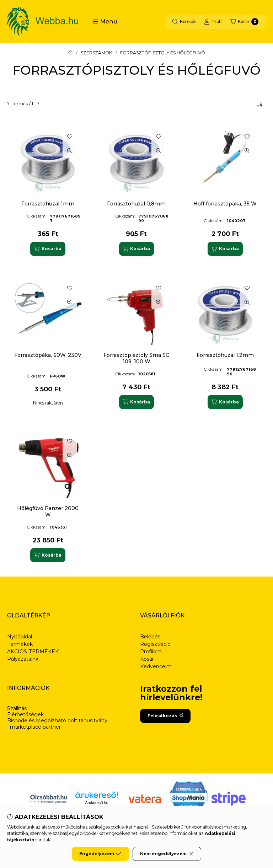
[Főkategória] (70, 53)
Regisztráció (155, 644)
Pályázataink (23, 659)
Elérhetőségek (25, 715)
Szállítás (17, 709)
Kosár (147, 659)
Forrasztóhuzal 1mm (48, 204)
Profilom (151, 652)
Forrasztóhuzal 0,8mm (136, 204)
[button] (105, 22)
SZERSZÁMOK (96, 53)
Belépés (150, 637)
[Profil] (213, 22)
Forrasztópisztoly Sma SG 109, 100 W (136, 358)
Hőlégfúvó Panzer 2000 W (48, 511)
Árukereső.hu (97, 803)
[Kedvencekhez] (70, 136)
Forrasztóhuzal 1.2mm (225, 355)
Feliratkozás (165, 716)
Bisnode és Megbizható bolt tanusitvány (57, 721)
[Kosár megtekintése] (244, 22)
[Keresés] (184, 22)
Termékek (20, 644)
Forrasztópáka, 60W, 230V (48, 355)
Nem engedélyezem (167, 854)
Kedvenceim (156, 666)
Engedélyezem (100, 854)
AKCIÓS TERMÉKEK (33, 652)
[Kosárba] (48, 249)
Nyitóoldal (20, 637)
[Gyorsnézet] (70, 151)
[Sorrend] (259, 104)
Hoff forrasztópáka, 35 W (225, 204)
